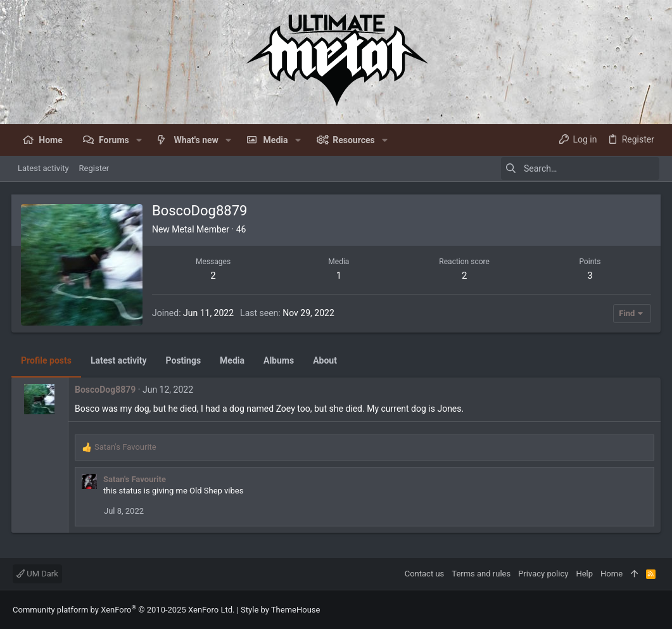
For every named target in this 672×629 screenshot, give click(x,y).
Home (612, 574)
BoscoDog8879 (106, 390)
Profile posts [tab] (48, 360)
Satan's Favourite (136, 479)
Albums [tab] (280, 360)
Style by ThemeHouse (280, 610)
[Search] (580, 168)
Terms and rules (481, 574)
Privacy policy (543, 574)
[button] (139, 140)
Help (584, 574)
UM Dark (37, 574)
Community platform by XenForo (124, 610)
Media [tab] (233, 360)
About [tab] (326, 360)
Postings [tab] (185, 360)
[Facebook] (654, 610)
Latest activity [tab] (120, 360)
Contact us (425, 574)
